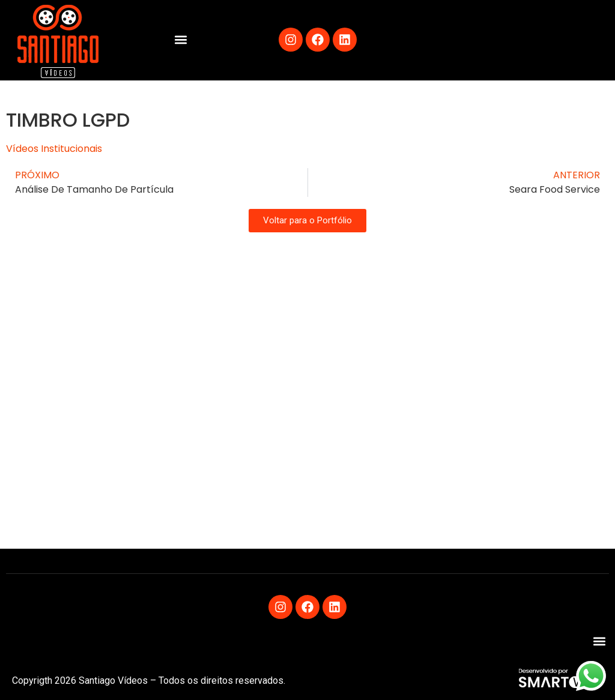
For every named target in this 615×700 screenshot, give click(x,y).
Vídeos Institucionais (54, 149)
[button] (180, 40)
